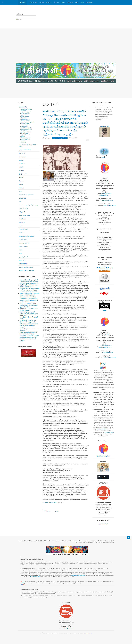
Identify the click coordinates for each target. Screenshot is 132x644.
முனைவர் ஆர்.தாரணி (26, 124)
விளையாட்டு (22, 157)
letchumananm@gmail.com (50, 510)
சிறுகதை (56, 2)
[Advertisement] (66, 50)
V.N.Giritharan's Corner (105, 268)
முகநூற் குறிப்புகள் (23, 257)
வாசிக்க (105, 311)
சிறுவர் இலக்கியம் (23, 229)
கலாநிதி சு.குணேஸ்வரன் (27, 129)
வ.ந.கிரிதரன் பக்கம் (105, 126)
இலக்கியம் (49, 2)
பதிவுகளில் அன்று (23, 208)
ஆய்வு (77, 2)
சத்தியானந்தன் (25, 134)
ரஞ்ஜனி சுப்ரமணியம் (26, 135)
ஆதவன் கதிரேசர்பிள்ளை (27, 109)
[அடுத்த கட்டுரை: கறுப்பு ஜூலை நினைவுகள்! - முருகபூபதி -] (57, 519)
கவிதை (63, 2)
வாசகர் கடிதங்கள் (23, 246)
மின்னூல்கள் (22, 212)
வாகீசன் (23, 136)
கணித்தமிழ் (22, 222)
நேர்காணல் (22, 171)
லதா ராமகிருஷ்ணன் (26, 125)
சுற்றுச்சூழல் (22, 153)
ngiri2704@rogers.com (35, 577)
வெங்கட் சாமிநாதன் (25, 119)
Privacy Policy (88, 633)
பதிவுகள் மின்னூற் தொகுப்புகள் (27, 236)
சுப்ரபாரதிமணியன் (25, 116)
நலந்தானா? (22, 260)
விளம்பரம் (21, 160)
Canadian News (23, 264)
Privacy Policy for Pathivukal (26, 271)
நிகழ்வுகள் (70, 2)
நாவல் (82, 2)
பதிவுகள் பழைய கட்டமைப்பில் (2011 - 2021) (28, 146)
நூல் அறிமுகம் (22, 198)
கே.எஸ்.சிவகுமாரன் (25, 121)
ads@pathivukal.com (107, 200)
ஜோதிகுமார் (24, 111)
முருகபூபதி (24, 115)
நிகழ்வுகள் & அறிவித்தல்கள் (26, 195)
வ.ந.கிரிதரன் (89, 2)
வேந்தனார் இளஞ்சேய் (26, 138)
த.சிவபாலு (24, 142)
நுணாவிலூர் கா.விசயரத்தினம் (28, 122)
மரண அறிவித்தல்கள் (24, 243)
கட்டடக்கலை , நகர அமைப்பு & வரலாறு (28, 205)
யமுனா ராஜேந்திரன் (25, 114)
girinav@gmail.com (106, 194)
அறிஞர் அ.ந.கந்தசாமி (24, 215)
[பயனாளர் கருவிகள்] (88, 148)
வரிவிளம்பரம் (22, 164)
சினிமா (21, 253)
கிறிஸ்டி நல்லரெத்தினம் (26, 112)
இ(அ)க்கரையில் (23, 174)
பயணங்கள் (22, 233)
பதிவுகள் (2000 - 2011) (25, 150)
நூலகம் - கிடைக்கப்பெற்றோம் (26, 267)
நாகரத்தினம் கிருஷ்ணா (26, 132)
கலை (20, 202)
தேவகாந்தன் (24, 118)
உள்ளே (103, 158)
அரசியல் (42, 2)
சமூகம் (21, 226)
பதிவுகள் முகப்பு (33, 2)
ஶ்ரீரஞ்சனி (23, 141)
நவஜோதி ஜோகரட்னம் (26, 139)
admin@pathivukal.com (110, 205)
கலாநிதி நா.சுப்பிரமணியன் (27, 128)
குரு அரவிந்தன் (25, 126)
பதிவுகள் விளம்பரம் (23, 240)
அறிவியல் (21, 188)
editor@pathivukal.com (105, 195)
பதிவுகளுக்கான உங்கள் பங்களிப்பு (103, 429)
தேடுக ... (19, 14)
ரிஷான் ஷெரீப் (24, 131)
